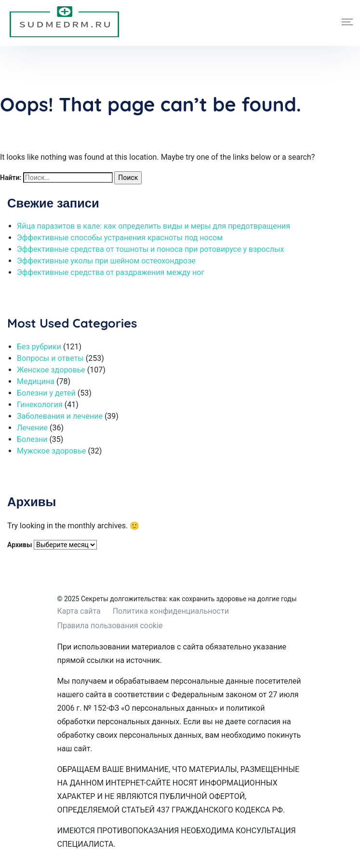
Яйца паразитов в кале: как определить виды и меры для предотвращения (153, 226)
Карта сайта (79, 611)
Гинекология (40, 405)
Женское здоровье (51, 370)
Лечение (32, 428)
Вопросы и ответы (50, 358)
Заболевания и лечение (60, 416)
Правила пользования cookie (110, 626)
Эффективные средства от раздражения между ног (111, 272)
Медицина (36, 381)
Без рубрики (39, 347)
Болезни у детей (46, 393)
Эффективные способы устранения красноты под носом (120, 238)
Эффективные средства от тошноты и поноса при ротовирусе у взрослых (150, 249)
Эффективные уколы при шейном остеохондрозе (106, 261)
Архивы (20, 545)
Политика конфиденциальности (171, 611)
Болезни (32, 439)
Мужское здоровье (51, 451)
